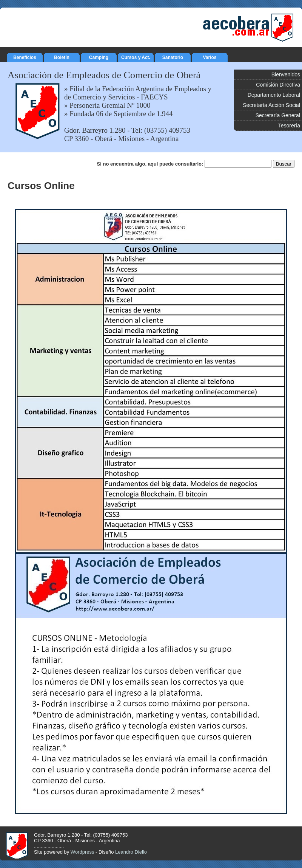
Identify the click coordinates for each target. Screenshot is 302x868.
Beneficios (25, 57)
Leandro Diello (131, 852)
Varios (210, 57)
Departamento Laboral (274, 95)
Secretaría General (278, 115)
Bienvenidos (286, 74)
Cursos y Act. (136, 57)
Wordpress (82, 852)
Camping (99, 57)
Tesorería (289, 126)
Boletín (62, 57)
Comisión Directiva (278, 85)
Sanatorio (173, 57)
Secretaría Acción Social (271, 105)
